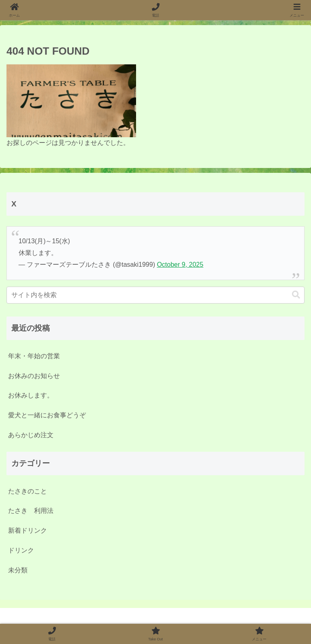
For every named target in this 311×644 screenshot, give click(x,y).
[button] (296, 295)
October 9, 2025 (180, 265)
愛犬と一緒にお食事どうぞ (47, 415)
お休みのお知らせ (34, 376)
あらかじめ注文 (31, 435)
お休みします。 (31, 395)
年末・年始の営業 (34, 356)
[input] (155, 295)
